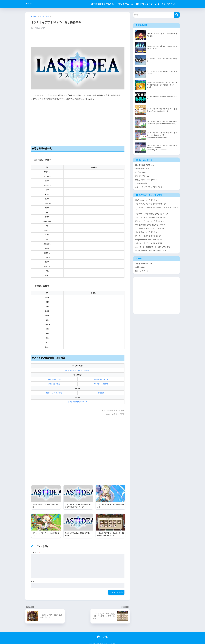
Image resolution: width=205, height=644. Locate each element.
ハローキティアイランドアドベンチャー (150, 187)
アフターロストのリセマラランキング (150, 229)
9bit (29, 4)
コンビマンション (144, 4)
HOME (103, 634)
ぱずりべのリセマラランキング (147, 201)
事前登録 (101, 393)
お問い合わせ (140, 268)
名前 (32, 579)
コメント (35, 550)
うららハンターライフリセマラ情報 (149, 244)
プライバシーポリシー (144, 265)
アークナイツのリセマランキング (148, 237)
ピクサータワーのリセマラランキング (150, 222)
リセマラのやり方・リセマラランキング (78, 370)
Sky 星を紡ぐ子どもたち (145, 165)
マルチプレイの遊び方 (101, 384)
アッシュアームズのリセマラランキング (150, 218)
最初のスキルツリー (54, 379)
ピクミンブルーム (125, 4)
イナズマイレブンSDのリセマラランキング (152, 214)
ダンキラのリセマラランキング (147, 233)
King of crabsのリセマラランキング (149, 240)
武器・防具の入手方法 (101, 379)
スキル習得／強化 (54, 384)
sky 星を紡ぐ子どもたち (103, 4)
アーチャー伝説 (141, 184)
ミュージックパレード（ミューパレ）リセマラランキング (156, 209)
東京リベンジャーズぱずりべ (146, 180)
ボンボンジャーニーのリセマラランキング (151, 252)
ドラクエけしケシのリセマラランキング (150, 204)
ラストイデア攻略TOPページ (77, 402)
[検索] (177, 15)
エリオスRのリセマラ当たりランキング (150, 225)
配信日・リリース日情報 (54, 393)
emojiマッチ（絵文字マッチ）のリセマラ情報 (153, 248)
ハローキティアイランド (167, 4)
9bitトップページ (142, 272)
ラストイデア (119, 411)
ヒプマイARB (140, 172)
